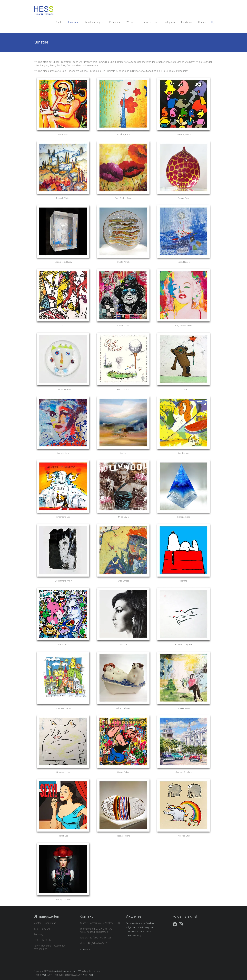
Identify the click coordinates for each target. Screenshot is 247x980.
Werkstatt (131, 22)
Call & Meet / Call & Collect (138, 931)
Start (59, 22)
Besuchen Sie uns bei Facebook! (141, 923)
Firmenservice (150, 22)
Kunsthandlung (93, 22)
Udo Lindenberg (133, 936)
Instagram (169, 22)
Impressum (85, 949)
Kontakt (202, 22)
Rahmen (114, 22)
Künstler (72, 22)
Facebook (187, 22)
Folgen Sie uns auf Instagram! (140, 927)
